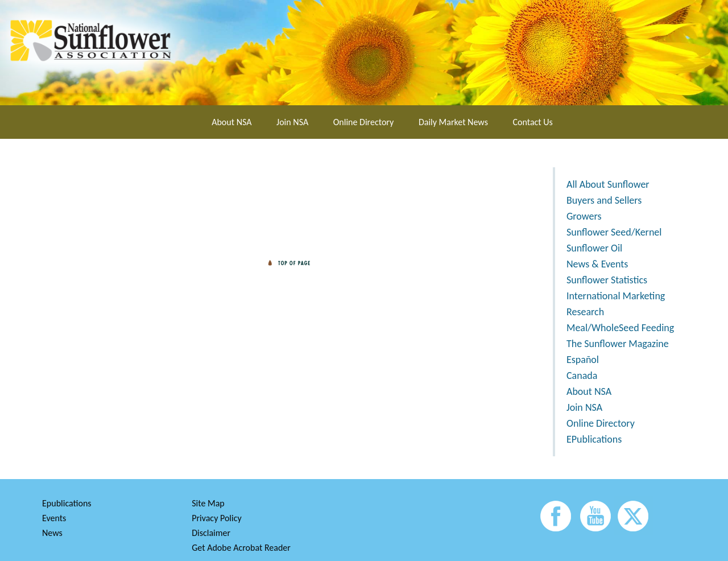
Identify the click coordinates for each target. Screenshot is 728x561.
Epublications (67, 503)
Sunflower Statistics (607, 280)
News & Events (597, 264)
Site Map (208, 503)
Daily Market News (453, 122)
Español (583, 360)
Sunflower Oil (594, 248)
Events (54, 518)
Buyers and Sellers (604, 200)
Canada (582, 376)
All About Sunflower (608, 184)
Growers (584, 216)
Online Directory (363, 122)
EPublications (594, 439)
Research (585, 312)
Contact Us (533, 122)
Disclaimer (211, 533)
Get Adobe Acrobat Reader (241, 548)
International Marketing (616, 296)
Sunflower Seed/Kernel (614, 232)
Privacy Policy (217, 518)
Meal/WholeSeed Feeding (620, 328)
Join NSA (292, 122)
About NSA (231, 122)
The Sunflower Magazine (618, 344)
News (52, 533)
